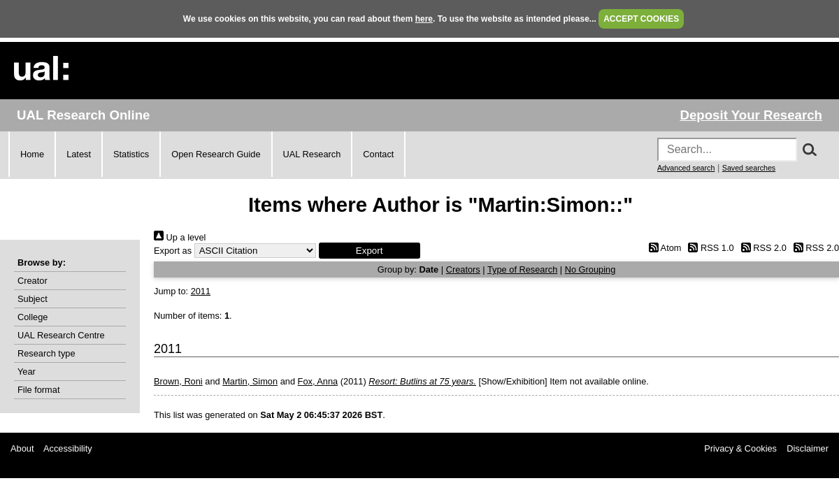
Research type (46, 353)
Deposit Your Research (751, 115)
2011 (201, 291)
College (33, 317)
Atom (662, 248)
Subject (33, 299)
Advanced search (686, 168)
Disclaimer (808, 448)
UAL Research (312, 154)
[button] (370, 251)
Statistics (131, 154)
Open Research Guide (216, 154)
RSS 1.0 (709, 248)
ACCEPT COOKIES (641, 19)
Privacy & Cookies (740, 448)
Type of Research (522, 269)
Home (32, 154)
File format (38, 390)
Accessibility (68, 448)
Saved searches (749, 168)
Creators (463, 269)
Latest (79, 154)
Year (27, 372)
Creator (33, 281)
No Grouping (590, 269)
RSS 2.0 (761, 248)
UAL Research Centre (61, 335)
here (424, 19)
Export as (173, 251)
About (22, 448)
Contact (378, 154)
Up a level (180, 237)
